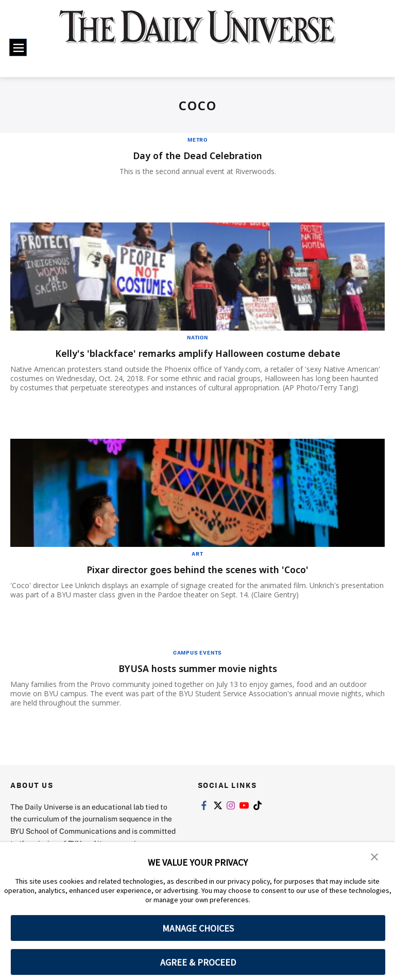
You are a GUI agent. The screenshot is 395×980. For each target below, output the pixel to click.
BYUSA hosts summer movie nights (198, 668)
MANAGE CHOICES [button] (198, 928)
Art (197, 554)
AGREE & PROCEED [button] (198, 962)
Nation (198, 337)
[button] (374, 857)
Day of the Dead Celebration (198, 155)
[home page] (198, 34)
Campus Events (198, 652)
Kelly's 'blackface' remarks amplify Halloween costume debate (198, 353)
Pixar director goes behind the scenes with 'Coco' (198, 569)
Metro (198, 140)
